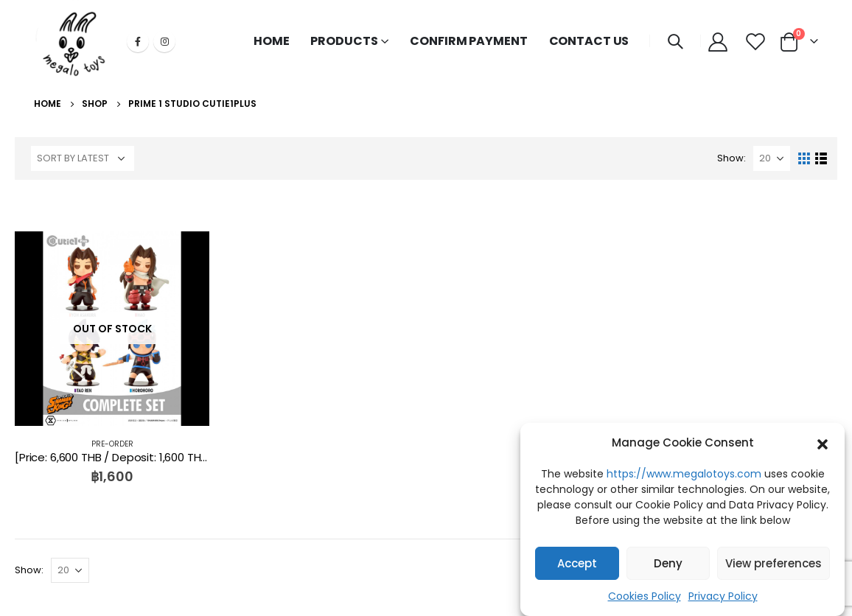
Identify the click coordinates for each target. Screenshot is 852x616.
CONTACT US (589, 41)
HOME (272, 41)
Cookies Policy (645, 596)
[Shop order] (83, 158)
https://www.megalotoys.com (684, 474)
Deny (668, 563)
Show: (731, 158)
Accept (577, 563)
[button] (823, 443)
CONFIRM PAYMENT (468, 41)
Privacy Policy (723, 596)
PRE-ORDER (112, 444)
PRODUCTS (344, 41)
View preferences (774, 563)
